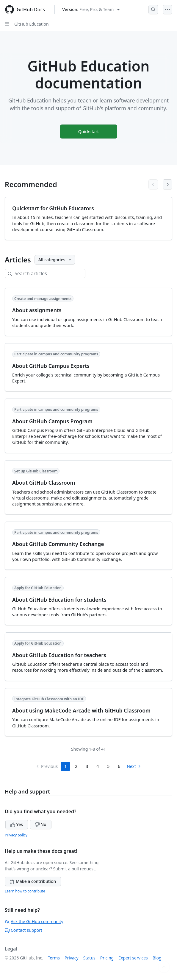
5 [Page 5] (108, 766)
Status (89, 958)
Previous (47, 766)
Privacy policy (16, 835)
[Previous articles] (153, 184)
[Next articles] (167, 184)
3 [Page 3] (87, 766)
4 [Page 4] (98, 766)
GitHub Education (32, 24)
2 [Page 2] (76, 766)
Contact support (24, 930)
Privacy (72, 958)
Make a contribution (33, 881)
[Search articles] (50, 273)
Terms (54, 958)
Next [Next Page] (134, 766)
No (41, 824)
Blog (157, 958)
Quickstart (89, 132)
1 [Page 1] (65, 766)
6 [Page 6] (119, 766)
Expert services (133, 958)
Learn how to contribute (25, 891)
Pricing (107, 958)
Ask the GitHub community (34, 921)
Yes (17, 824)
